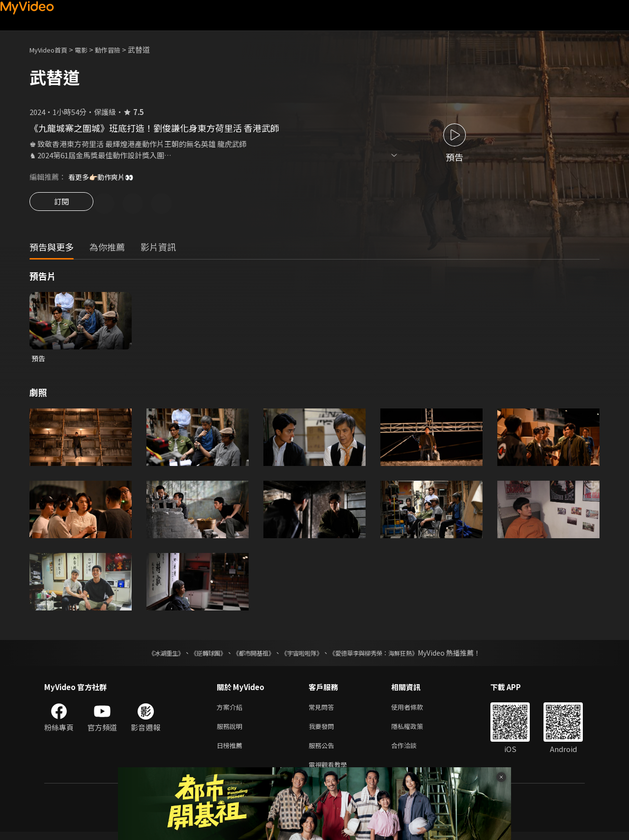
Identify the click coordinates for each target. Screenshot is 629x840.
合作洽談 (412, 751)
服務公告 (323, 751)
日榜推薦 (231, 751)
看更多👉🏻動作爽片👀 (103, 177)
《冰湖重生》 (149, 655)
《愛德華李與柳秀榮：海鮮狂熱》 (386, 655)
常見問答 (323, 710)
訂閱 (61, 204)
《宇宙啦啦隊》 (304, 655)
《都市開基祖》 (249, 655)
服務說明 (231, 731)
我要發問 (323, 731)
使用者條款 (415, 710)
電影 (89, 49)
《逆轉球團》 (197, 655)
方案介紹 (231, 710)
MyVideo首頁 (52, 49)
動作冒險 (118, 49)
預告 (39, 360)
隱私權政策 (415, 731)
